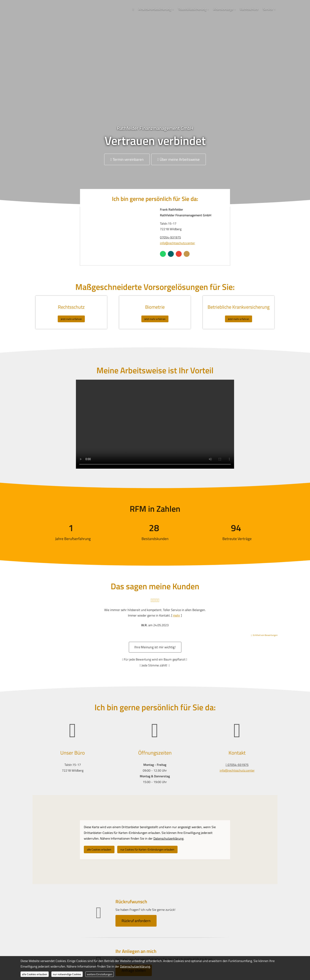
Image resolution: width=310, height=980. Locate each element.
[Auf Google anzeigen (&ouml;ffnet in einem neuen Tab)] (179, 254)
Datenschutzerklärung (135, 966)
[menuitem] (133, 9)
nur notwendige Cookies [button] (67, 974)
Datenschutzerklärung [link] (168, 838)
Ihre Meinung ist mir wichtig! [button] (155, 650)
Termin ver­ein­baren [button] (127, 159)
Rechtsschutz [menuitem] (249, 9)
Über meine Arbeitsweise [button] (179, 159)
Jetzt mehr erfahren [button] (71, 318)
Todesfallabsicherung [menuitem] (192, 9)
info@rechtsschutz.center (177, 243)
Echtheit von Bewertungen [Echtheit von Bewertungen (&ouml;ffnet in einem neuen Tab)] (265, 635)
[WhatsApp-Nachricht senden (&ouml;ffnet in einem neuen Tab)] (163, 254)
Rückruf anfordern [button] (136, 921)
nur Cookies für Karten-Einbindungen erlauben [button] (147, 849)
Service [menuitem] (268, 9)
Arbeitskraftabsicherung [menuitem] (155, 9)
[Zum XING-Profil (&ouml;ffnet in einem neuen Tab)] (171, 254)
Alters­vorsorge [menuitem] (223, 9)
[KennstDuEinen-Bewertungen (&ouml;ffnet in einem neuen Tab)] (187, 254)
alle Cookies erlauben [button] (99, 849)
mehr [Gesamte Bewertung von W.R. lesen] (177, 615)
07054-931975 (170, 237)
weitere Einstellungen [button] (100, 974)
